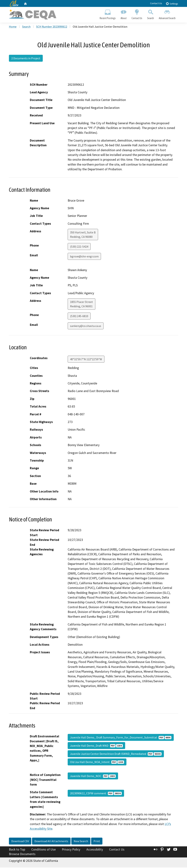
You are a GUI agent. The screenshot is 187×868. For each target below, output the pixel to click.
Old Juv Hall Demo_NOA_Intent (97, 762)
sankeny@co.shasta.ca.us (86, 326)
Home (13, 27)
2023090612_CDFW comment (96, 794)
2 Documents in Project (26, 59)
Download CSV (20, 841)
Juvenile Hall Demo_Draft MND (96, 746)
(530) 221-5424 (79, 247)
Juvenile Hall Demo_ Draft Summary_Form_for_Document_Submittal (121, 738)
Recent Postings (108, 14)
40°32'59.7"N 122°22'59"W (86, 360)
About (124, 14)
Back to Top (17, 850)
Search (151, 14)
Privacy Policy (71, 850)
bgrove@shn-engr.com (84, 257)
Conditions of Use (43, 850)
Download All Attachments (51, 841)
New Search (81, 841)
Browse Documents (22, 855)
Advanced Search (167, 14)
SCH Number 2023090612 (52, 27)
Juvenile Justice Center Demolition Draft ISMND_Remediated (116, 754)
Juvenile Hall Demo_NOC (93, 776)
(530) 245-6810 (79, 316)
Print (97, 841)
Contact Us (156, 3)
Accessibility (95, 850)
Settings (172, 4)
